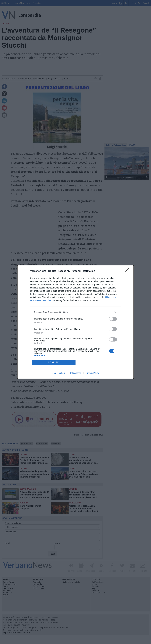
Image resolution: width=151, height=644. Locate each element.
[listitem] (75, 312)
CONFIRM (54, 362)
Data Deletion (58, 373)
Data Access (75, 373)
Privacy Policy (92, 373)
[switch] (113, 319)
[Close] (128, 271)
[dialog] (75, 322)
